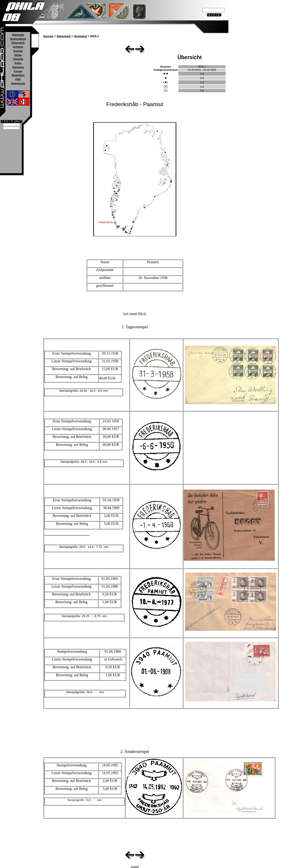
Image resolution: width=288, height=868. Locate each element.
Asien (18, 63)
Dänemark (64, 36)
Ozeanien (18, 67)
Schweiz (18, 47)
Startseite (18, 35)
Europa (18, 51)
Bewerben (18, 75)
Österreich (18, 43)
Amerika (18, 59)
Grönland (80, 36)
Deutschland (18, 39)
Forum (18, 71)
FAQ (18, 79)
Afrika (18, 55)
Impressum (18, 83)
